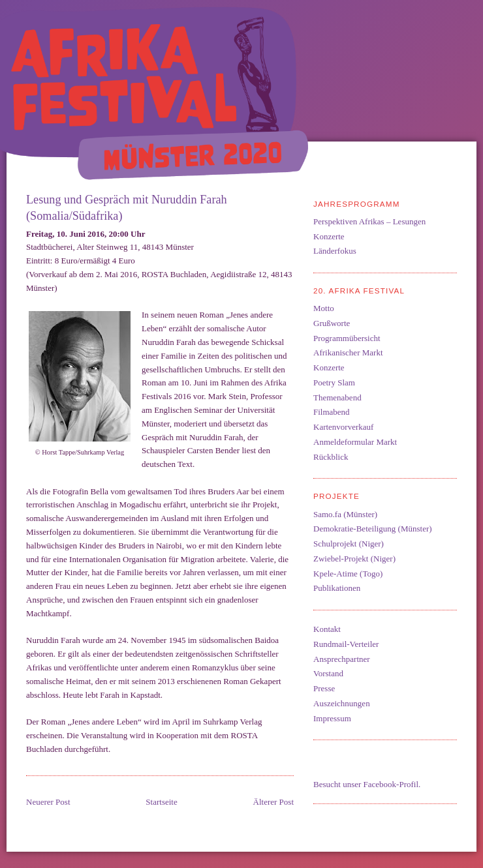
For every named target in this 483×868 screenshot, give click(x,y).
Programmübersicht (347, 338)
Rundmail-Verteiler (346, 644)
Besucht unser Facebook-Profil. (367, 784)
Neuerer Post (48, 802)
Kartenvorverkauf (343, 427)
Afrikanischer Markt (348, 352)
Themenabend (337, 397)
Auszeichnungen (342, 703)
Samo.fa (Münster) (345, 514)
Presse (324, 688)
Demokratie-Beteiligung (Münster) (373, 529)
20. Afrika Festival (359, 291)
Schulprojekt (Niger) (349, 544)
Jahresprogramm (357, 204)
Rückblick (331, 457)
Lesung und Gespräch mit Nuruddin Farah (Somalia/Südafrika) (127, 208)
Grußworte (332, 323)
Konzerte (329, 236)
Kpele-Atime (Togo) (348, 574)
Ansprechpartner (342, 659)
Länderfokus (335, 251)
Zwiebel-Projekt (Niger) (354, 559)
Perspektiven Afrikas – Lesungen (369, 221)
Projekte (336, 496)
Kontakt (327, 629)
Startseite (161, 802)
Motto (324, 308)
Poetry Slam (334, 382)
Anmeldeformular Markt (355, 442)
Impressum (332, 718)
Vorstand (328, 673)
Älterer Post (273, 802)
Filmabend (332, 412)
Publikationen (337, 588)
